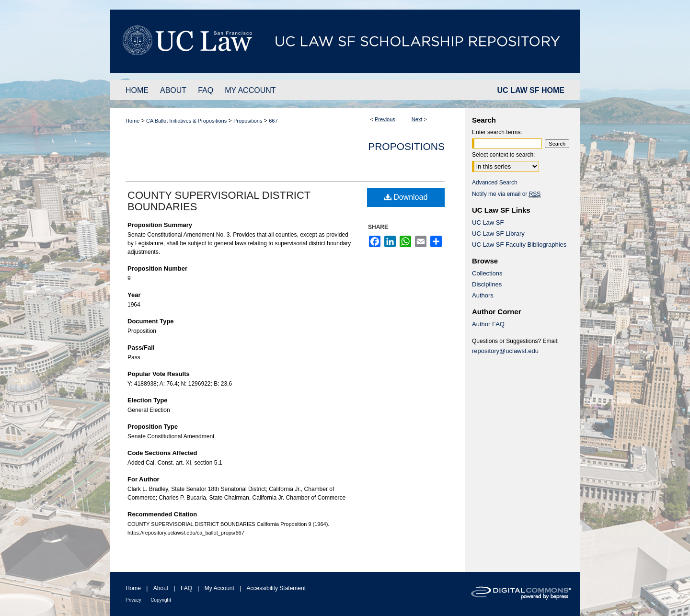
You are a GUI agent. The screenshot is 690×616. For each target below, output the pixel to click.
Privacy (133, 600)
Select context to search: (503, 155)
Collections (487, 273)
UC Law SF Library (498, 234)
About (161, 588)
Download (406, 197)
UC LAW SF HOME (531, 90)
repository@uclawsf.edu (505, 351)
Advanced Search (495, 183)
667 (273, 121)
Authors (483, 295)
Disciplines (487, 284)
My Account (219, 588)
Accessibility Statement (276, 588)
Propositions (248, 121)
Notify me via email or (506, 194)
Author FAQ (488, 324)
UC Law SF (488, 222)
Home (132, 121)
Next (417, 119)
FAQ (186, 588)
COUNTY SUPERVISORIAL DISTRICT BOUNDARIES (219, 201)
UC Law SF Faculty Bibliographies (519, 245)
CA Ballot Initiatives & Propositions (186, 121)
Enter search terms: (497, 132)
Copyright (161, 600)
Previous (385, 119)
